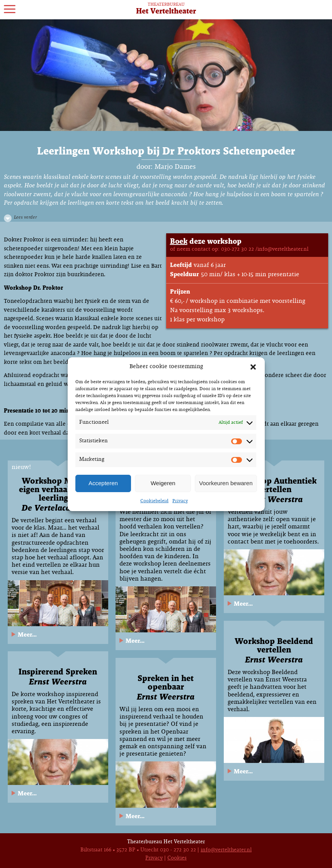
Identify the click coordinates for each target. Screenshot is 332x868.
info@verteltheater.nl (226, 850)
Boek (179, 242)
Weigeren (163, 483)
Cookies (177, 858)
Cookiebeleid (154, 501)
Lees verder (25, 217)
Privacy (180, 501)
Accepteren (103, 483)
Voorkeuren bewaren (226, 483)
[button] (253, 367)
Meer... (27, 635)
